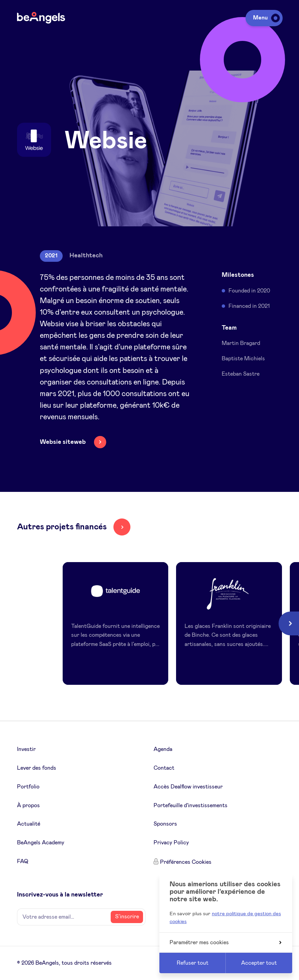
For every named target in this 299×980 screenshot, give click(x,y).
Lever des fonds (37, 768)
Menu (265, 18)
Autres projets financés (62, 527)
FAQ (23, 861)
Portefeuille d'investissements (191, 805)
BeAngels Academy (41, 843)
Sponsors (165, 824)
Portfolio (28, 787)
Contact (164, 768)
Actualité (29, 824)
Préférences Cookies (186, 862)
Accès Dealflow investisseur (188, 787)
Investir (26, 749)
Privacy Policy (171, 843)
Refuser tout (193, 963)
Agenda (163, 749)
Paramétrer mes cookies (225, 943)
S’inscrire (127, 917)
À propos (28, 805)
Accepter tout (259, 963)
